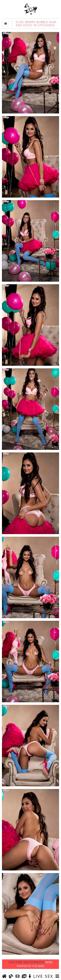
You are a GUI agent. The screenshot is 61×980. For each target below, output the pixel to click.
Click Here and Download (31, 964)
